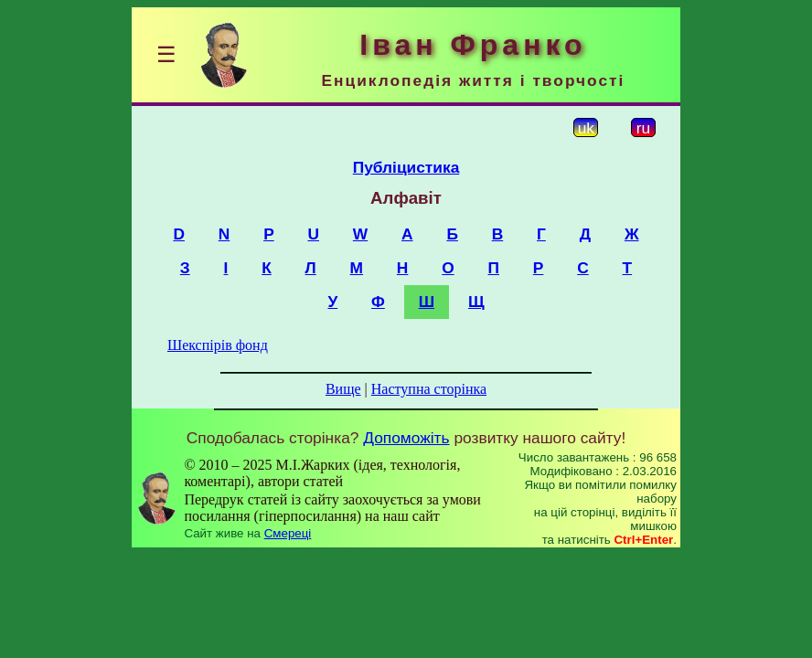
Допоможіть (406, 438)
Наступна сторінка (429, 389)
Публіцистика (406, 167)
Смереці (288, 533)
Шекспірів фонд (218, 345)
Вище (343, 389)
